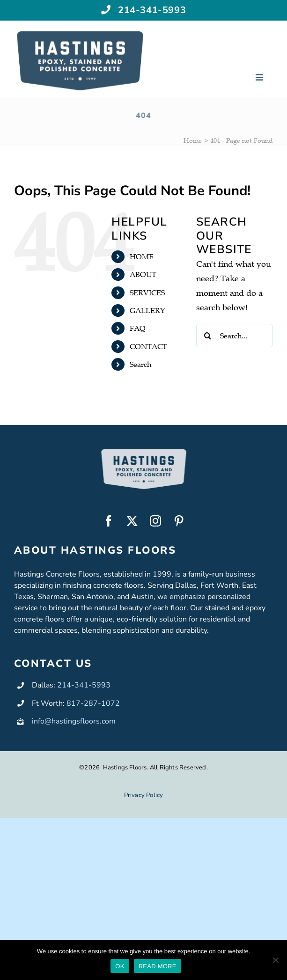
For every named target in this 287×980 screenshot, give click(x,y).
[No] (275, 960)
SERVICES (147, 293)
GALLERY (147, 310)
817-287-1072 (93, 703)
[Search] (208, 336)
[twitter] (132, 521)
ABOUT (143, 274)
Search (140, 364)
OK (120, 966)
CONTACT (148, 346)
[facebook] (109, 521)
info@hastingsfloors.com (74, 721)
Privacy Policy (144, 795)
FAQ (138, 328)
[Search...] (235, 336)
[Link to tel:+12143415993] (106, 9)
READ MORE (158, 966)
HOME (142, 256)
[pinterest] (179, 521)
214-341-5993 (152, 9)
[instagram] (155, 521)
